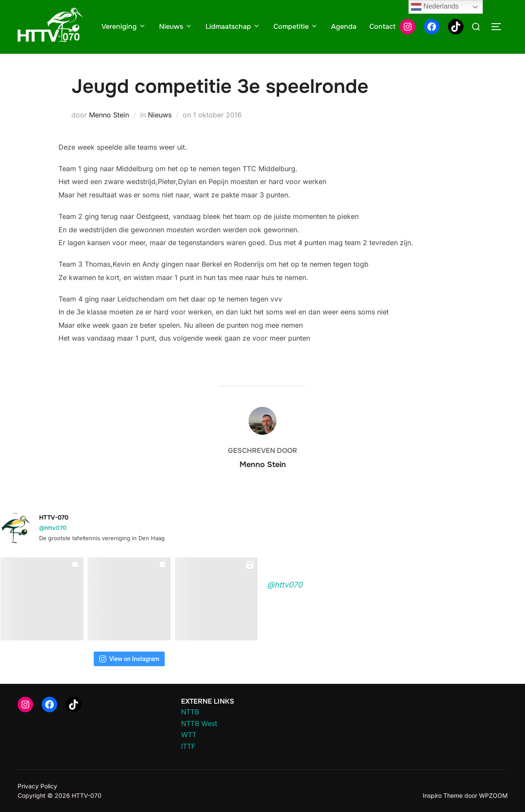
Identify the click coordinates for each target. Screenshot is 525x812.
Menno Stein (109, 115)
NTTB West (199, 723)
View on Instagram (129, 659)
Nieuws (176, 26)
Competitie (296, 26)
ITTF (188, 746)
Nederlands (435, 7)
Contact (382, 26)
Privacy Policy (37, 786)
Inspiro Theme (443, 795)
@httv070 (53, 528)
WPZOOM (493, 795)
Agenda (344, 26)
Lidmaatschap (233, 26)
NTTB (190, 712)
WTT (189, 735)
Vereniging (124, 26)
